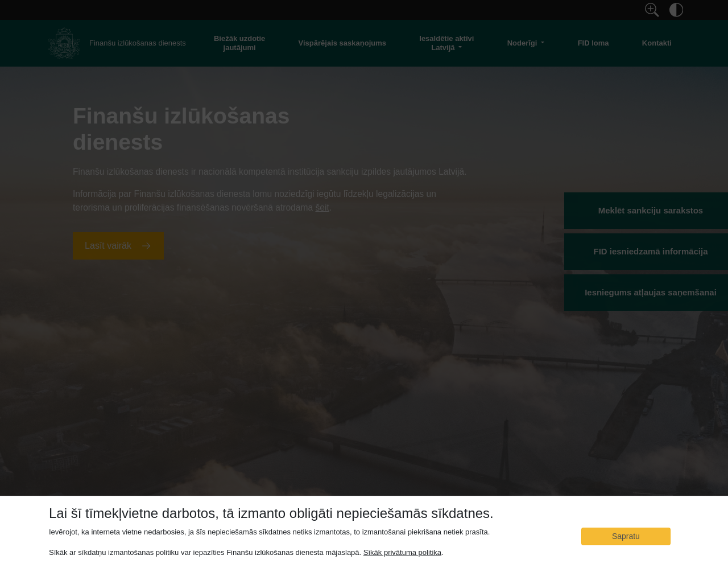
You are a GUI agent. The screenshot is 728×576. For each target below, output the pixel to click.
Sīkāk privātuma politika (402, 552)
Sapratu (626, 536)
